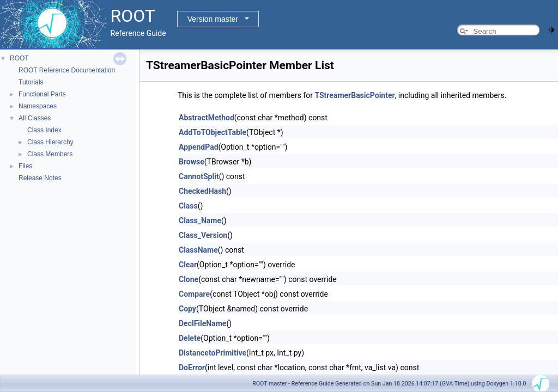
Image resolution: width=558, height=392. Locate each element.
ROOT (19, 58)
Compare (194, 294)
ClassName (198, 250)
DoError (192, 367)
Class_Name (200, 220)
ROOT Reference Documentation (67, 70)
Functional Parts (42, 94)
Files (25, 166)
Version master (213, 19)
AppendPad (199, 147)
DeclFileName (202, 323)
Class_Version (203, 235)
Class (188, 206)
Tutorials (31, 82)
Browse (192, 162)
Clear (188, 265)
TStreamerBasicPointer (354, 95)
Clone (189, 279)
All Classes (35, 118)
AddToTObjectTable (213, 132)
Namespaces (38, 106)
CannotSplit (199, 176)
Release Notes (40, 178)
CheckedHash (202, 191)
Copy (187, 309)
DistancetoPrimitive (213, 353)
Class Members (50, 154)
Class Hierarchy (50, 142)
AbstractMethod (207, 118)
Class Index (44, 130)
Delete (190, 338)
